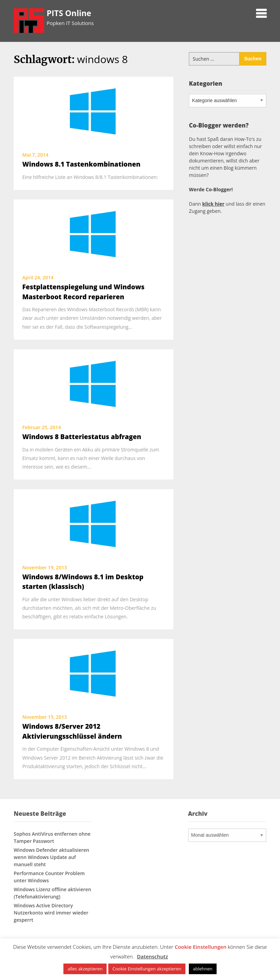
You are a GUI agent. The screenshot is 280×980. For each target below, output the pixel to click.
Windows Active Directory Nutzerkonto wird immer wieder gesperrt (51, 913)
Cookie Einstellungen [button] (201, 947)
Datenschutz (153, 956)
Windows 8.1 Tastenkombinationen (81, 164)
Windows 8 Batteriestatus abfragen (82, 437)
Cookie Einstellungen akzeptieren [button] (147, 969)
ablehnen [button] (203, 969)
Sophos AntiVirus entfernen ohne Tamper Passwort (52, 837)
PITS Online (69, 13)
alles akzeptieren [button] (85, 969)
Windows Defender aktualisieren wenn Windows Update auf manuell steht (51, 857)
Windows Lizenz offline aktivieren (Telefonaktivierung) (52, 893)
